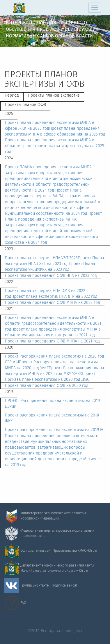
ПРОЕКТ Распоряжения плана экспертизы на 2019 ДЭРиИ (52, 404)
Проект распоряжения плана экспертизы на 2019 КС (55, 430)
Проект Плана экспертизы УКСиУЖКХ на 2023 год (50, 267)
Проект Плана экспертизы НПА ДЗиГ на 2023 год (55, 261)
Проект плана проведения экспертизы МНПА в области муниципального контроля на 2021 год (53, 332)
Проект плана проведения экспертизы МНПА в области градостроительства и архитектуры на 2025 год (55, 146)
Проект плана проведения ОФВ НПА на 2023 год (51, 276)
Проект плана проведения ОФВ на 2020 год (47, 386)
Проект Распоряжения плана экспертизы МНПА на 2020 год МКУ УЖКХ (55, 371)
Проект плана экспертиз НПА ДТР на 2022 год (54, 297)
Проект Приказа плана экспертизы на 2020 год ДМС (50, 377)
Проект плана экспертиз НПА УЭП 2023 (41, 258)
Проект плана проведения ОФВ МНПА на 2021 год (52, 341)
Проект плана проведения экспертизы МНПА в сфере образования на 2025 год (55, 131)
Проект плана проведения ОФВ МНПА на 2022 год (53, 303)
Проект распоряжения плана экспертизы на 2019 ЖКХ (52, 418)
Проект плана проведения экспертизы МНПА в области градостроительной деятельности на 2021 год (53, 324)
